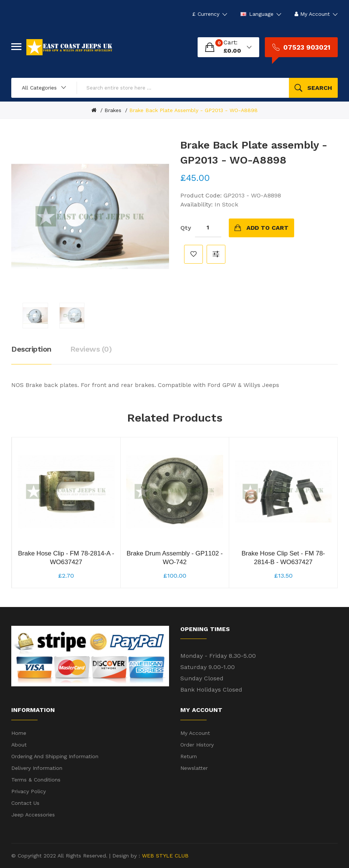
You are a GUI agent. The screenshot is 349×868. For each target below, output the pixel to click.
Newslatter (194, 768)
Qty (186, 228)
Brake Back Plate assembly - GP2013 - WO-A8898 (193, 110)
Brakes (113, 110)
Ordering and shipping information (55, 756)
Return (189, 756)
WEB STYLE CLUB (164, 856)
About (19, 745)
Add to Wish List (193, 254)
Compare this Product (216, 254)
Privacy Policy (29, 791)
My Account (195, 733)
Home (19, 733)
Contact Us (25, 803)
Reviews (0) (91, 349)
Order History (197, 745)
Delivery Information (37, 768)
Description (31, 349)
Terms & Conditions (36, 780)
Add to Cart (267, 228)
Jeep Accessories (33, 815)
